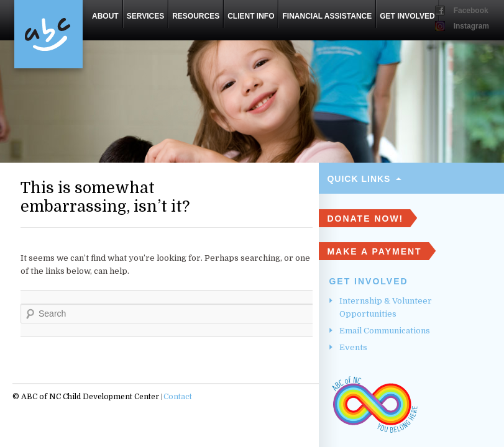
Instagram (471, 26)
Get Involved (407, 16)
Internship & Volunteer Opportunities (386, 307)
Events (353, 347)
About (105, 16)
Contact (178, 397)
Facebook (471, 11)
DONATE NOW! (365, 219)
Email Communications (385, 331)
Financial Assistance (327, 16)
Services (145, 16)
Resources (196, 16)
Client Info (251, 16)
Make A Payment (374, 251)
